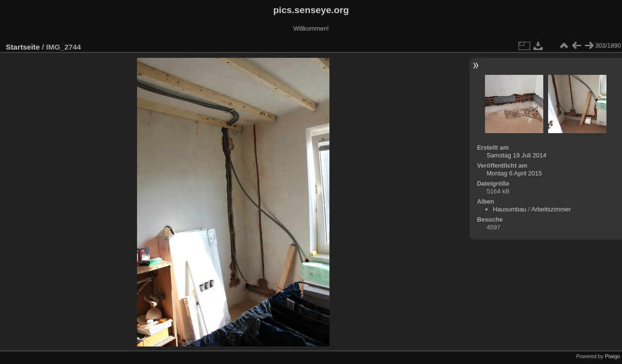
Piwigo (613, 356)
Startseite (23, 47)
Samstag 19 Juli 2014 (516, 155)
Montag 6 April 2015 (514, 173)
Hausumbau (510, 209)
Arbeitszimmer (551, 209)
